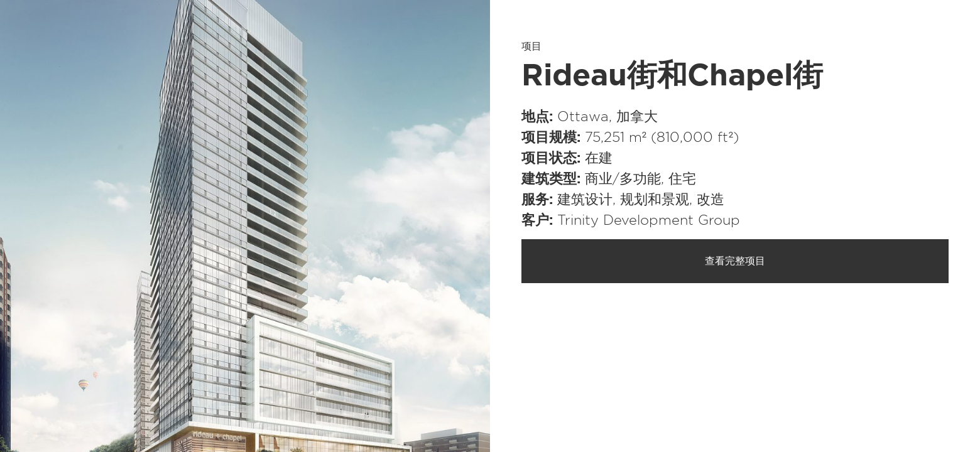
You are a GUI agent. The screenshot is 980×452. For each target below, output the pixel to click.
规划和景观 (655, 200)
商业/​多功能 (623, 179)
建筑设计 (585, 200)
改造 (710, 200)
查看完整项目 (735, 261)
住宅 (682, 179)
